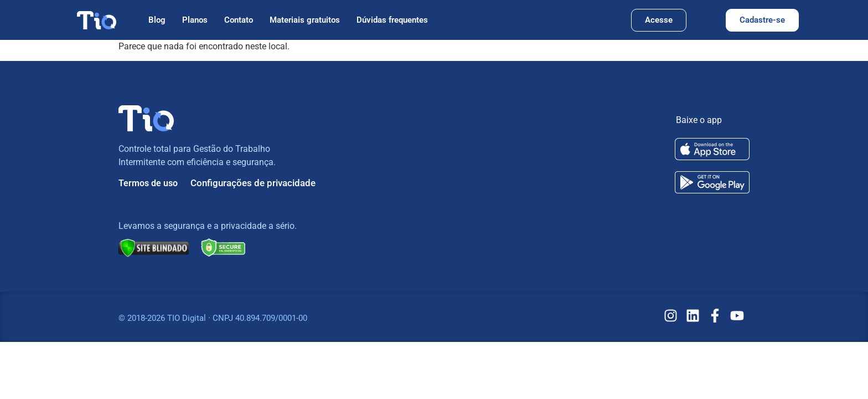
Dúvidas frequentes (392, 20)
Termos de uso (148, 183)
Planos (195, 20)
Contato (239, 20)
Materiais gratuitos (305, 20)
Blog (157, 20)
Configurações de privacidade (253, 183)
